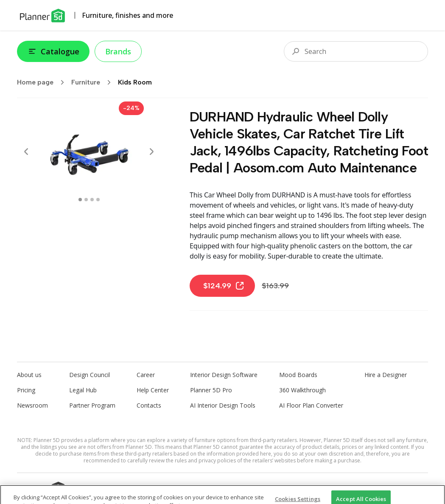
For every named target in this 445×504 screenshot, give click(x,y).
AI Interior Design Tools (223, 405)
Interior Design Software (224, 375)
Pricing (26, 390)
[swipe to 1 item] (86, 200)
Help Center (153, 390)
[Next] (151, 152)
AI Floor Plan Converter (311, 405)
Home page (43, 82)
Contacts (149, 405)
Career (146, 375)
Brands (118, 51)
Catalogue (53, 51)
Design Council (90, 375)
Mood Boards (298, 375)
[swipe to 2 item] (92, 200)
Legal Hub (83, 390)
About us (29, 375)
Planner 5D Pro (211, 390)
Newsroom (32, 405)
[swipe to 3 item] (98, 200)
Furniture (94, 82)
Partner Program (92, 405)
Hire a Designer (386, 375)
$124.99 (224, 286)
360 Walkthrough (302, 390)
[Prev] (26, 152)
